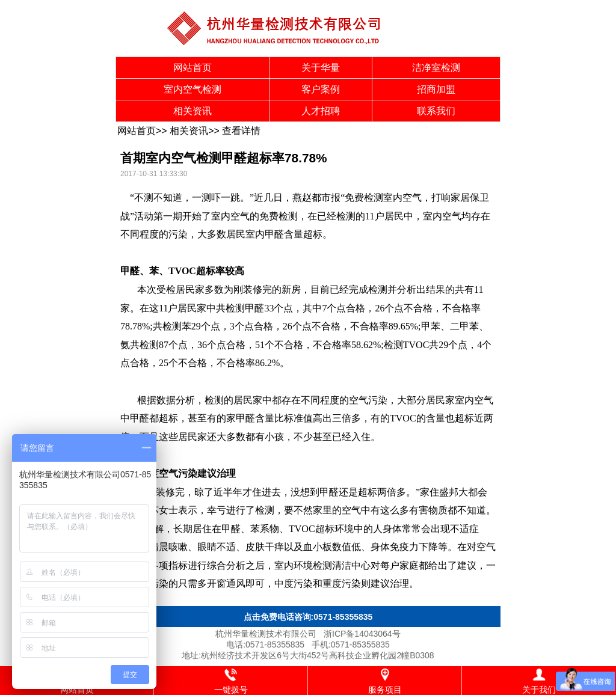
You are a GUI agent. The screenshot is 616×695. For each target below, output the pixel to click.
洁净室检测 (436, 68)
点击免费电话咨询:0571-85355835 (308, 617)
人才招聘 (321, 111)
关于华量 (321, 68)
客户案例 (321, 89)
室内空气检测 (192, 89)
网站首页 (192, 68)
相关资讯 (192, 111)
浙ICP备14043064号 (362, 634)
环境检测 (313, 565)
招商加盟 (436, 89)
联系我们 (436, 111)
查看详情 (241, 131)
